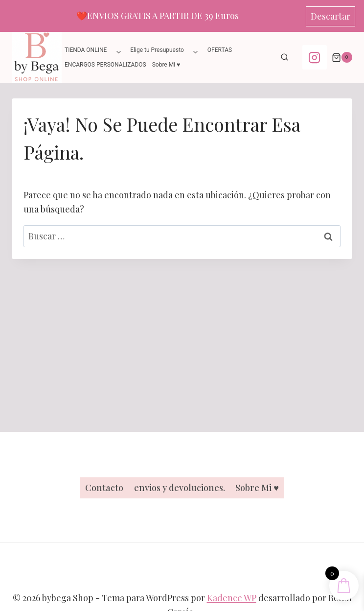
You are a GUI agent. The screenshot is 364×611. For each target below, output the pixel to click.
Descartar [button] (330, 16)
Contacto (104, 488)
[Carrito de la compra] (342, 57)
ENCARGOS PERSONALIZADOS (105, 65)
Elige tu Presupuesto (157, 50)
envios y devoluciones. (180, 488)
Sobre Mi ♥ (166, 65)
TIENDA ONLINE (86, 50)
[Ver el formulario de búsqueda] (285, 57)
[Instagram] (315, 57)
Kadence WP (232, 598)
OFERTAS (220, 50)
